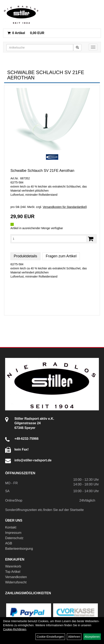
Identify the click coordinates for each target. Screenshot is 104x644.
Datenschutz (14, 538)
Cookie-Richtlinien (15, 629)
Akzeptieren (92, 637)
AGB (9, 543)
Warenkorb (13, 566)
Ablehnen (74, 637)
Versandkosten (16, 577)
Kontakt (11, 527)
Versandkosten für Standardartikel (64, 207)
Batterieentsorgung (19, 549)
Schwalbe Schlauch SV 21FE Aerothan (42, 171)
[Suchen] (77, 48)
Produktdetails (25, 256)
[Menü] (93, 47)
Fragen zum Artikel (61, 256)
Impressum (13, 533)
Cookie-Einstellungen (50, 637)
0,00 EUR (26, 33)
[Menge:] (49, 239)
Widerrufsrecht (16, 582)
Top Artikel (13, 572)
